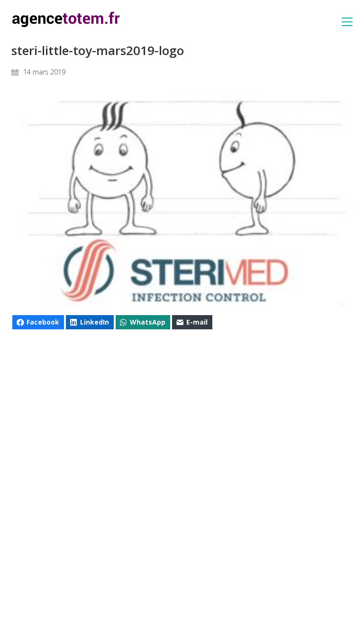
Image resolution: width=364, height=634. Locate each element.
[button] (347, 22)
